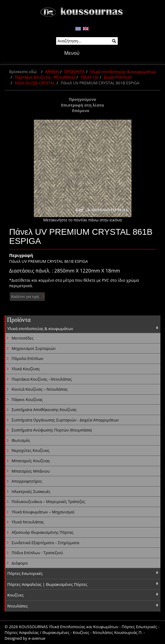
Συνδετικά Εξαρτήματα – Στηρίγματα (45, 543)
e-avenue (37, 638)
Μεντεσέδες (23, 338)
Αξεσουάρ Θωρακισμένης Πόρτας (43, 532)
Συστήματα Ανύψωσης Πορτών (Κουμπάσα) (52, 430)
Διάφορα (20, 563)
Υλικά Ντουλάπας (28, 522)
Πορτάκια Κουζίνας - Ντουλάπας (45, 77)
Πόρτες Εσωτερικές (25, 573)
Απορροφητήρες (27, 481)
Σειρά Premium (118, 77)
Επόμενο (81, 111)
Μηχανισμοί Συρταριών (34, 348)
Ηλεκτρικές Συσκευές (31, 491)
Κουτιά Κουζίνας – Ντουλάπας (40, 389)
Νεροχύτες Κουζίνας (30, 450)
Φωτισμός (21, 440)
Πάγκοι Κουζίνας (27, 399)
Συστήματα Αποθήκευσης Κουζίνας (44, 410)
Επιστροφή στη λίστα (82, 105)
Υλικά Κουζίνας (26, 369)
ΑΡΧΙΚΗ (52, 72)
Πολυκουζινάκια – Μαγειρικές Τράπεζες (48, 501)
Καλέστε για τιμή (25, 296)
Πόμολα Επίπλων (27, 358)
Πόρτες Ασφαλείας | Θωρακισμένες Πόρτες (47, 584)
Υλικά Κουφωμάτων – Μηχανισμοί (43, 512)
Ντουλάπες (18, 606)
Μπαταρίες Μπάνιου (31, 471)
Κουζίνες (16, 595)
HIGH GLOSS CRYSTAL (35, 83)
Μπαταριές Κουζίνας (31, 461)
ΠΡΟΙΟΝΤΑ (74, 72)
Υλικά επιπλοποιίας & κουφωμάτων (123, 72)
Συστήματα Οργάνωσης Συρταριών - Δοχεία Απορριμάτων (65, 420)
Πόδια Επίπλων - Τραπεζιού (37, 553)
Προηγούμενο (83, 99)
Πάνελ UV (89, 77)
